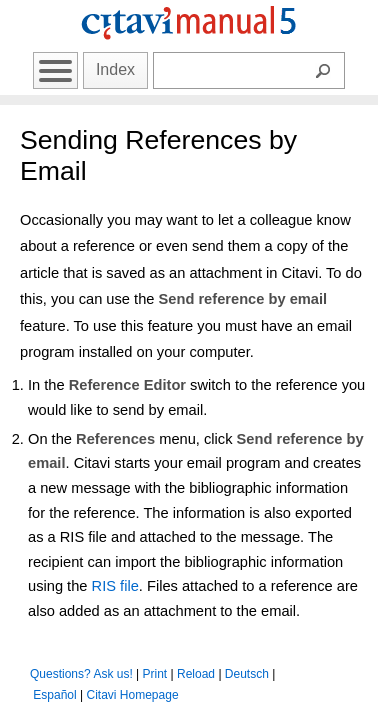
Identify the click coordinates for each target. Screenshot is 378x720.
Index (115, 69)
